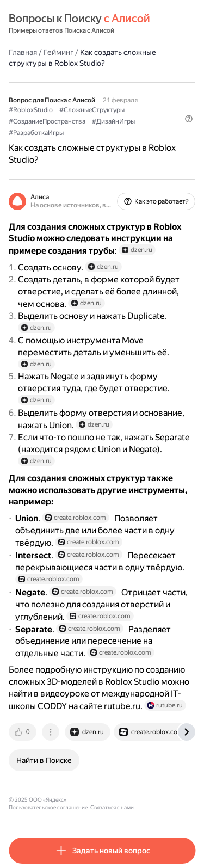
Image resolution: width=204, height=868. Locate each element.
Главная (23, 52)
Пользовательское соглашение (48, 807)
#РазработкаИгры (36, 133)
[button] (189, 119)
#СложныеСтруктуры (92, 110)
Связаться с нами (112, 807)
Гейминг (58, 52)
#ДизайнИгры (113, 121)
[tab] (23, 732)
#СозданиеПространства (47, 121)
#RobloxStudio (31, 110)
